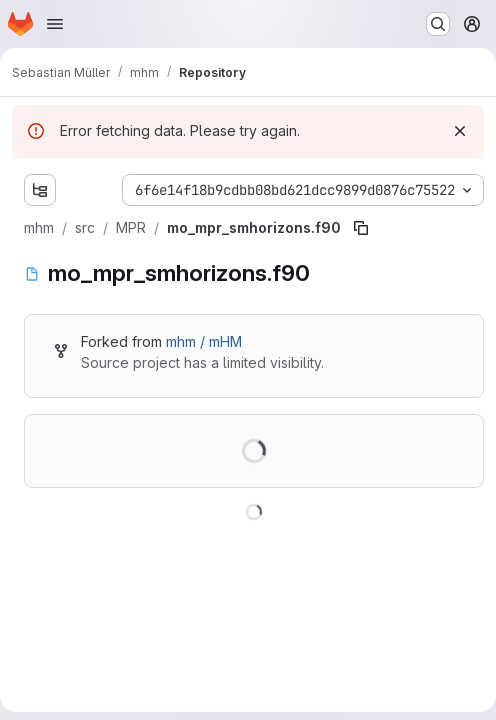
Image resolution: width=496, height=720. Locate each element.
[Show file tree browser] (40, 190)
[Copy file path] (361, 228)
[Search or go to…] (438, 24)
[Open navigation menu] (55, 24)
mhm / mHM (204, 341)
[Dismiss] (460, 131)
